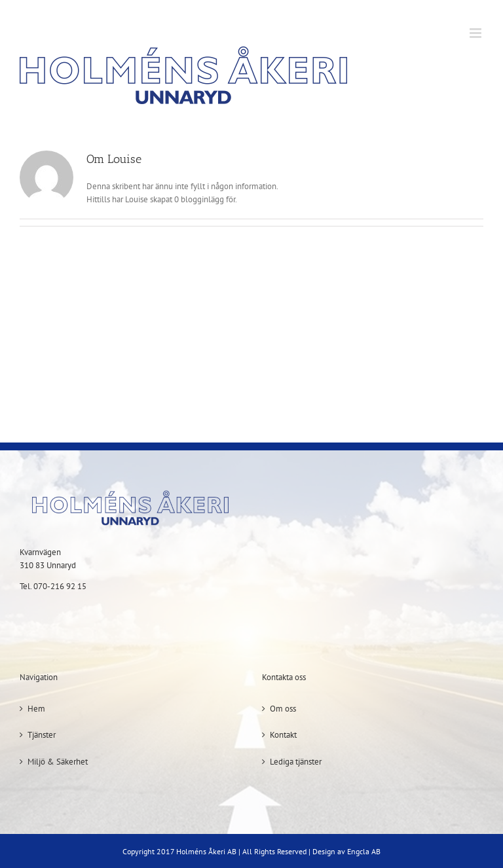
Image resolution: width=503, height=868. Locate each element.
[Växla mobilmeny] (476, 33)
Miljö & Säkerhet (58, 762)
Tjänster (42, 735)
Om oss (283, 709)
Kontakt (283, 735)
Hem (36, 709)
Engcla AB (364, 851)
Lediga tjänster (296, 762)
